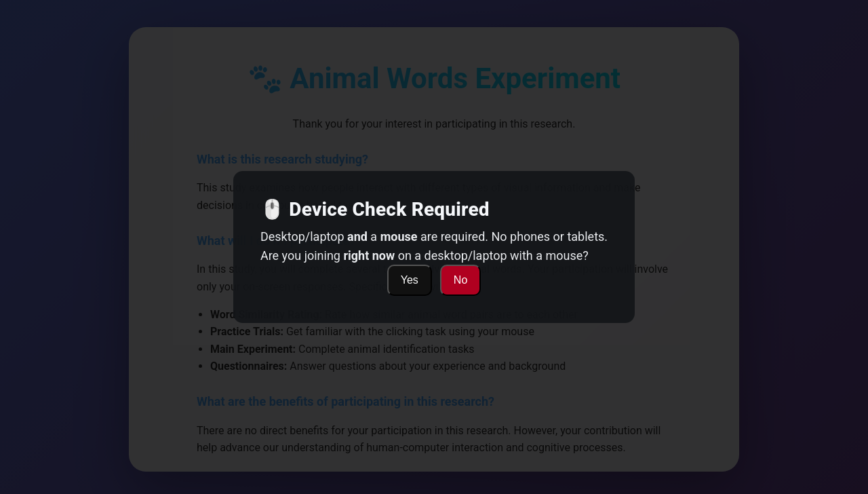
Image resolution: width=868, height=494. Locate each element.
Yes (410, 280)
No (460, 280)
